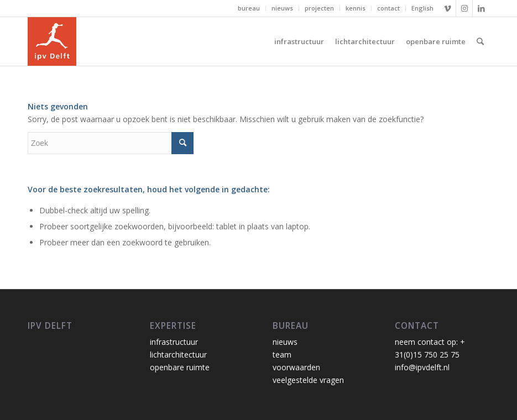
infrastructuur (174, 342)
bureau (249, 8)
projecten (319, 8)
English (422, 8)
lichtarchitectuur (178, 355)
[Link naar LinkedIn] (481, 8)
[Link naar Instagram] (464, 8)
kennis (356, 8)
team (282, 355)
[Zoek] (480, 41)
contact (388, 8)
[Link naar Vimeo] (448, 8)
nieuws (282, 8)
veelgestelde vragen (308, 380)
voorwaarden (296, 367)
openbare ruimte (180, 367)
